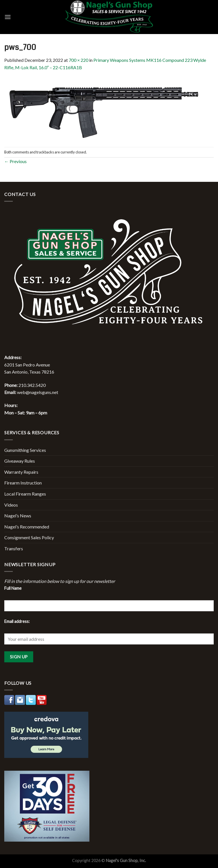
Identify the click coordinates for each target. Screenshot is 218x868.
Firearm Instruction (23, 483)
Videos (11, 505)
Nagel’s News (18, 516)
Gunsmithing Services (25, 450)
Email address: (17, 621)
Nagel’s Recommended (27, 527)
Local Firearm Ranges (25, 494)
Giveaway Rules (20, 461)
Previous (15, 161)
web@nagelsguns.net (38, 392)
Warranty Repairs (21, 472)
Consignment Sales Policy (29, 537)
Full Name (13, 588)
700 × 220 (78, 60)
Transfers (14, 548)
